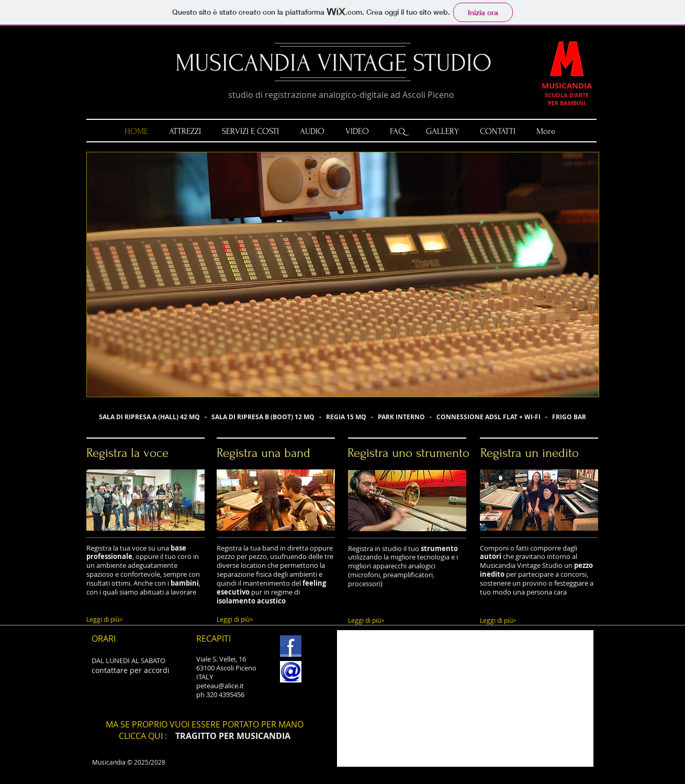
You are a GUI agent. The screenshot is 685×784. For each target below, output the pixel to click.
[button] (343, 275)
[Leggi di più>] (141, 619)
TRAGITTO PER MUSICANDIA (233, 736)
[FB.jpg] (291, 646)
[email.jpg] (291, 672)
